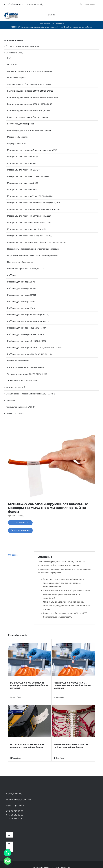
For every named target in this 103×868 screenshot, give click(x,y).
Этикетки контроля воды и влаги (23, 381)
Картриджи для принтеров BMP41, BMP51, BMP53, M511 (33, 97)
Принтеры (10, 400)
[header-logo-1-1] (11, 13)
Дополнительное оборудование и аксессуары (29, 84)
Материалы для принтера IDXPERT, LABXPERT (29, 176)
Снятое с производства (18, 361)
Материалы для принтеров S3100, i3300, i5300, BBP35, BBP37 (37, 242)
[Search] (81, 4)
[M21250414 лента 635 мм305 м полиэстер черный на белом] (30, 721)
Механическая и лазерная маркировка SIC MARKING (31, 394)
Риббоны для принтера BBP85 (22, 288)
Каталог (59, 24)
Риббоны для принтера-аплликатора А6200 (28, 321)
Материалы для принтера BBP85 (23, 157)
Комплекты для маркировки (21, 124)
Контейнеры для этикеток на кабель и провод (29, 130)
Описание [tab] (13, 555)
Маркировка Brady (14, 53)
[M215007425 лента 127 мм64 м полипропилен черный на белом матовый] (30, 659)
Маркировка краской (15, 387)
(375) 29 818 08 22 (14, 811)
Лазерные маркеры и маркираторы (22, 46)
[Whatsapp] (8, 861)
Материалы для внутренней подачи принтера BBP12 (32, 150)
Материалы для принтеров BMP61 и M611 (27, 229)
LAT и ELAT (12, 64)
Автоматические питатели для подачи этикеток (30, 71)
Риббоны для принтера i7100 (21, 308)
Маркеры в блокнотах (18, 137)
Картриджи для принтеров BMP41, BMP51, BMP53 (30, 91)
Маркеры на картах (16, 144)
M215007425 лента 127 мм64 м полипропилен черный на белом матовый (29, 685)
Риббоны (12, 275)
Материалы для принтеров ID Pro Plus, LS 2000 (30, 236)
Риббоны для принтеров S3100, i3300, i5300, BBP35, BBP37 (35, 348)
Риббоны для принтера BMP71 (22, 295)
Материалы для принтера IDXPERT (24, 170)
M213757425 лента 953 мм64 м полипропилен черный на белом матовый (72, 685)
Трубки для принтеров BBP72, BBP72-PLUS (27, 374)
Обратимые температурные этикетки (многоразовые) (33, 255)
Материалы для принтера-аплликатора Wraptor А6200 (34, 203)
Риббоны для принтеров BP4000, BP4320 (27, 341)
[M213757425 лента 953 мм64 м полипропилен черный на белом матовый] (73, 659)
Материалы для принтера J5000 (23, 190)
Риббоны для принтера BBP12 (21, 282)
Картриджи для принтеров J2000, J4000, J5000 (30, 104)
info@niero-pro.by (35, 4)
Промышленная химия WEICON (20, 407)
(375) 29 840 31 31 (14, 819)
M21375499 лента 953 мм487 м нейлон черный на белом (71, 746)
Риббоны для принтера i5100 (21, 302)
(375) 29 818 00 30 (14, 815)
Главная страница (47, 24)
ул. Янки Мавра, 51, (18, 800)
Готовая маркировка (17, 78)
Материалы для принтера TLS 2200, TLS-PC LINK (30, 196)
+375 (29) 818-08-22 (13, 4)
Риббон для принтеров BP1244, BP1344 (25, 269)
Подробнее (16, 697)
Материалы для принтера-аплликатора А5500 (29, 216)
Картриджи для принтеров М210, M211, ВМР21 (29, 111)
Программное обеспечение (20, 262)
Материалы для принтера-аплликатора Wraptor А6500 (33, 209)
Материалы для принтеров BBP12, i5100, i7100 (29, 223)
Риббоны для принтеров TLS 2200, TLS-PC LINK (30, 354)
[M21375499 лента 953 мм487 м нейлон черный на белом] (73, 721)
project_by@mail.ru (15, 805)
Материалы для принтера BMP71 (23, 163)
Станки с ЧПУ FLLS (15, 414)
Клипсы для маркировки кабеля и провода (27, 117)
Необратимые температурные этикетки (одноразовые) (33, 249)
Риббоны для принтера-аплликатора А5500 (28, 315)
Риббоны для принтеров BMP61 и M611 (26, 334)
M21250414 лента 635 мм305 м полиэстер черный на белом (27, 746)
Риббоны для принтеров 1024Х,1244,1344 (27, 328)
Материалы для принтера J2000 (23, 183)
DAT (9, 58)
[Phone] (8, 853)
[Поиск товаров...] (89, 4)
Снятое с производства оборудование (25, 367)
